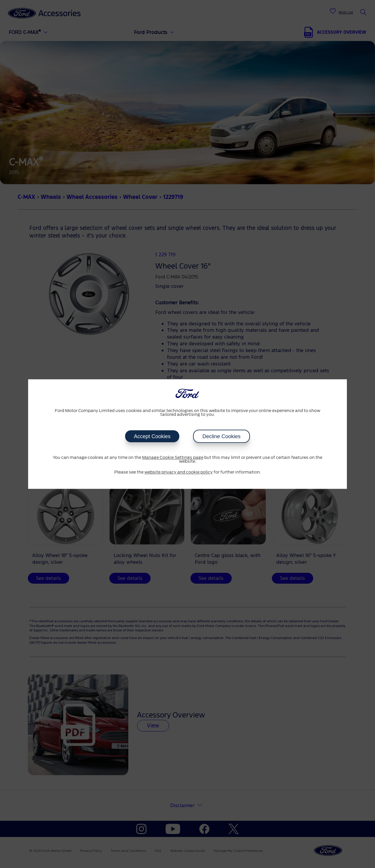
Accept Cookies (152, 436)
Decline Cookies (221, 436)
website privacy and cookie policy (179, 472)
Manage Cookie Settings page (173, 458)
